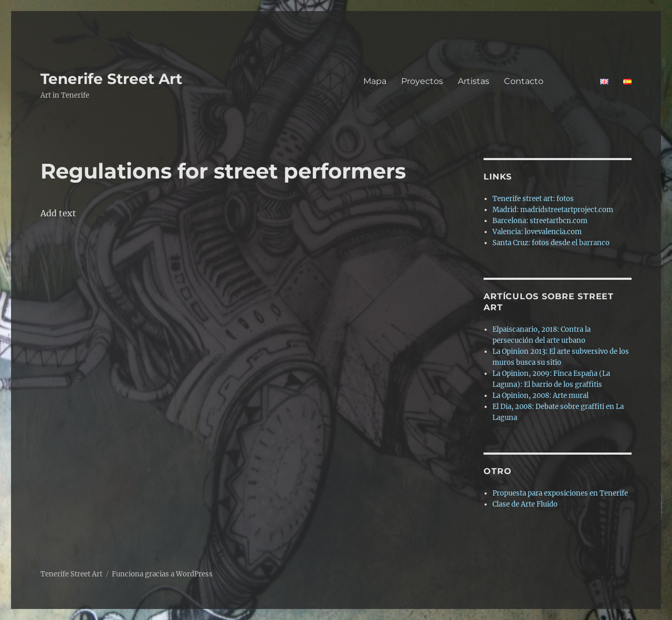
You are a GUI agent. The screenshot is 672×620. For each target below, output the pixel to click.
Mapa (375, 81)
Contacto (545, 81)
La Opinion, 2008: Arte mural (540, 396)
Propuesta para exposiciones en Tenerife (560, 493)
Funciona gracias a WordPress (162, 574)
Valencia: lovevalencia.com (537, 232)
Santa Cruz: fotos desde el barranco (551, 243)
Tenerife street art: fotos (533, 199)
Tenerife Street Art (111, 79)
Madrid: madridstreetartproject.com (553, 210)
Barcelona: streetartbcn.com (540, 221)
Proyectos (422, 81)
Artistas (474, 81)
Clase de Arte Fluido (525, 504)
